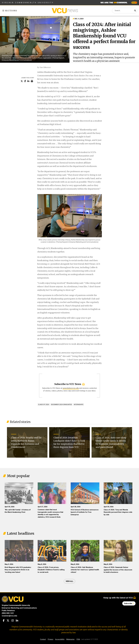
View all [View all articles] (69, 581)
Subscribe (129, 603)
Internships (79, 404)
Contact (43, 639)
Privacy (50, 639)
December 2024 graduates (61, 404)
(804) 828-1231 (8, 613)
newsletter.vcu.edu (71, 388)
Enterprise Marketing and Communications (19, 608)
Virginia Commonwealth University (28, 3)
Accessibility (60, 639)
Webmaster (70, 639)
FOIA (78, 639)
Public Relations (8, 610)
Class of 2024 (44, 404)
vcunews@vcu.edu (9, 616)
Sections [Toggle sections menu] (10, 11)
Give (134, 3)
